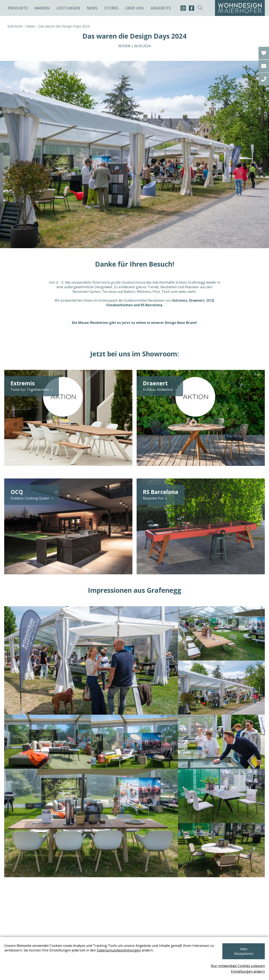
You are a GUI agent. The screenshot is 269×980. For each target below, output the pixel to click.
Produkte (18, 8)
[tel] (264, 79)
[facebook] (192, 8)
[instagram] (183, 8)
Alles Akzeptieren (243, 954)
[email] (264, 66)
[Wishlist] (264, 53)
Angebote (161, 8)
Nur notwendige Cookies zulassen (238, 966)
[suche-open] (200, 8)
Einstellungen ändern (248, 971)
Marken (42, 8)
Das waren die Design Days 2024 (64, 26)
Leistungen (68, 8)
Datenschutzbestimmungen (119, 955)
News (92, 8)
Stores (111, 8)
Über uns (134, 8)
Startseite (15, 26)
